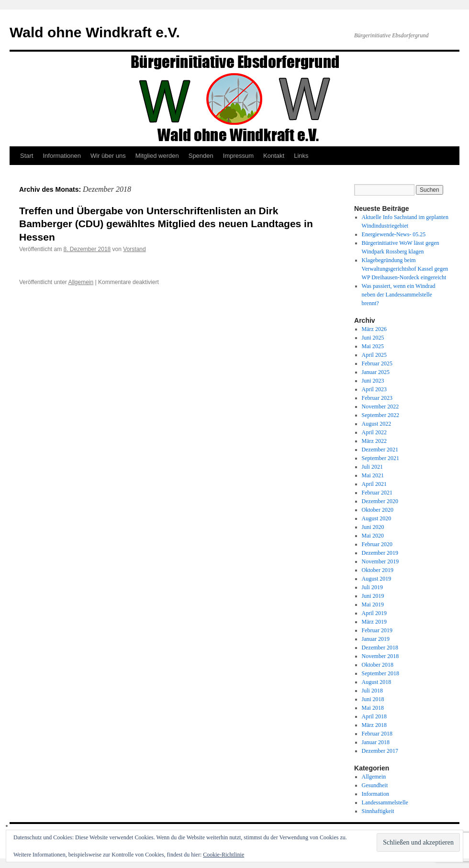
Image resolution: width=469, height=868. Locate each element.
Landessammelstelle (385, 802)
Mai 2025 (373, 346)
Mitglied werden (157, 156)
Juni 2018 (373, 699)
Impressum (238, 156)
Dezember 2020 (380, 501)
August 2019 (377, 579)
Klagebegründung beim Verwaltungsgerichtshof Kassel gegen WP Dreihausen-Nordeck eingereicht (405, 269)
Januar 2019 (376, 639)
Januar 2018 (376, 742)
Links (301, 156)
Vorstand (134, 249)
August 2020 (377, 518)
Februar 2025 (377, 363)
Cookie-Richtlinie (223, 855)
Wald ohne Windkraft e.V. (95, 32)
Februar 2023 (377, 398)
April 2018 (374, 716)
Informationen (62, 156)
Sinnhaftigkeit (378, 811)
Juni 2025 (373, 338)
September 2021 (380, 458)
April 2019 (374, 613)
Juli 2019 (372, 587)
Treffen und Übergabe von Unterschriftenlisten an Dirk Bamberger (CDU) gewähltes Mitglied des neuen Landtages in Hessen (166, 224)
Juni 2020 (373, 527)
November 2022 (380, 407)
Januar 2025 (376, 372)
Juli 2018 (372, 691)
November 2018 (380, 656)
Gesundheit (375, 785)
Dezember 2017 (380, 751)
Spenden (201, 156)
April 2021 (374, 484)
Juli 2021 (372, 467)
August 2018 (377, 682)
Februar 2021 (377, 493)
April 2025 (374, 355)
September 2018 (380, 673)
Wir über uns (108, 156)
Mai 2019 (373, 604)
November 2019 (380, 561)
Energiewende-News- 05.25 (394, 234)
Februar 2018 (377, 734)
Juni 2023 (373, 381)
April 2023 (374, 389)
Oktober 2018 (378, 665)
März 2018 (374, 725)
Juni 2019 (373, 596)
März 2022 (374, 441)
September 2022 (380, 415)
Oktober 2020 (378, 510)
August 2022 (377, 424)
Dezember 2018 (380, 648)
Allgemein (81, 282)
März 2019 (374, 622)
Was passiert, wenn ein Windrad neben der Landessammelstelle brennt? (399, 295)
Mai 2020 (373, 536)
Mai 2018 (373, 708)
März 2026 (374, 329)
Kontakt (274, 156)
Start (27, 156)
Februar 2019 (377, 630)
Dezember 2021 (380, 450)
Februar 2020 (377, 544)
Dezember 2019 (380, 553)
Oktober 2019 (378, 570)
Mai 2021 (373, 475)
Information (375, 794)
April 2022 (374, 432)
